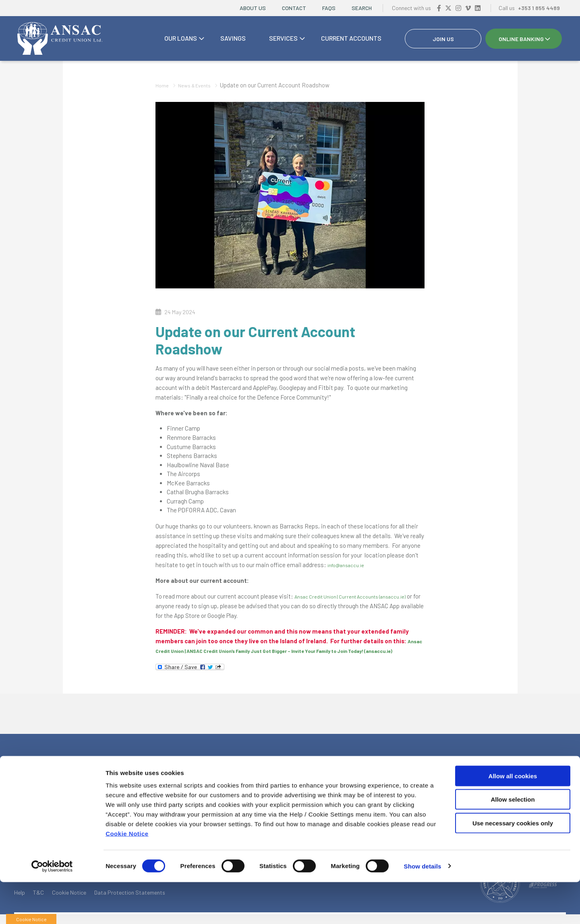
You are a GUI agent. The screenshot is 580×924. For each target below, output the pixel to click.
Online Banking (521, 39)
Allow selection (513, 842)
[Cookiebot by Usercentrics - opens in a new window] (52, 908)
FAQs (329, 8)
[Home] (59, 39)
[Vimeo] (468, 8)
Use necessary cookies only (513, 865)
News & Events (201, 85)
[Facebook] (439, 8)
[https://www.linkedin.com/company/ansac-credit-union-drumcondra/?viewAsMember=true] (478, 8)
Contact (294, 8)
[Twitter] (448, 8)
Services (283, 38)
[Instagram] (458, 8)
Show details (423, 908)
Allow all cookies (513, 818)
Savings (233, 38)
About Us (253, 8)
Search (362, 8)
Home (163, 85)
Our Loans (181, 38)
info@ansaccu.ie (349, 565)
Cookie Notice (127, 875)
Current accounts (351, 38)
